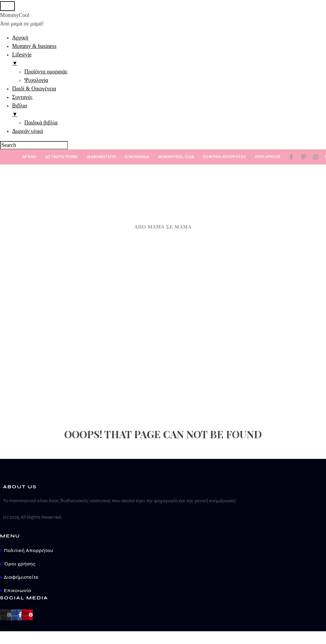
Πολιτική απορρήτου (225, 158)
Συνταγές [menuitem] (22, 98)
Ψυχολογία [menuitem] (36, 81)
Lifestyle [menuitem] (169, 60)
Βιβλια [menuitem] (169, 111)
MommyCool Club (176, 158)
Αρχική (29, 158)
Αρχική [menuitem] (20, 38)
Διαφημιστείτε (102, 158)
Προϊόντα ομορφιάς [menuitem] (46, 72)
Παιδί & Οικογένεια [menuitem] (34, 89)
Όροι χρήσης (268, 158)
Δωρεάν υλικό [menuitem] (28, 132)
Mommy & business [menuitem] (34, 47)
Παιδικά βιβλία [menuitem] (41, 123)
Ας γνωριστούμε (61, 158)
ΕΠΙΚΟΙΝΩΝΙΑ (137, 158)
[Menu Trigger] (7, 6)
